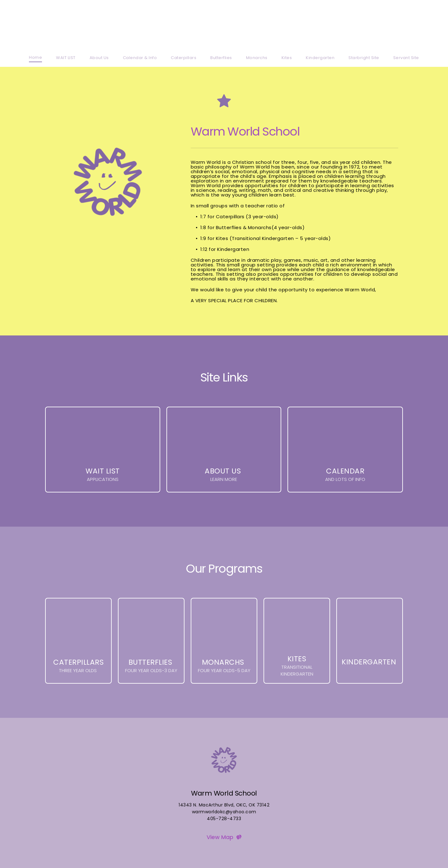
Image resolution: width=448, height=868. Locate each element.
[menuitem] (35, 57)
